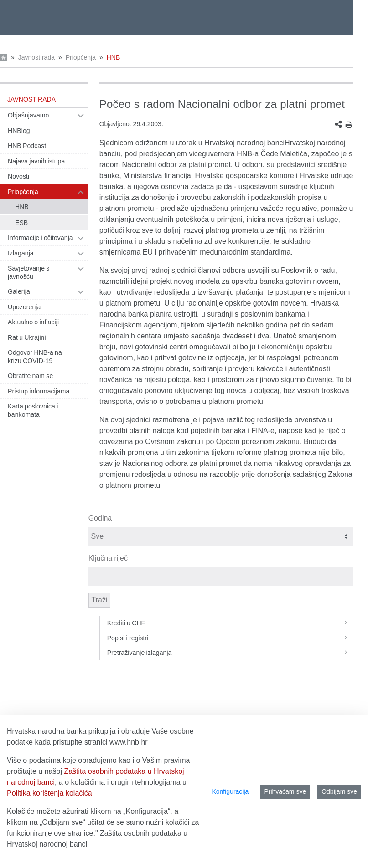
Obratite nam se (30, 376)
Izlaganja (21, 253)
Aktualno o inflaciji (33, 322)
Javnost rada (36, 57)
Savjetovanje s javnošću (29, 272)
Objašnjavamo (28, 115)
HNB (114, 57)
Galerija (19, 291)
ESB (21, 223)
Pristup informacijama (39, 391)
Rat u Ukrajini (27, 337)
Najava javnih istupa (36, 161)
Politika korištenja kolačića (49, 793)
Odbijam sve (339, 791)
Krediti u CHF (230, 623)
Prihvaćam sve (285, 791)
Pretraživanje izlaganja (230, 653)
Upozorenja (24, 307)
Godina (100, 518)
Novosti (18, 176)
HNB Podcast (27, 146)
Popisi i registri (230, 638)
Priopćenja (81, 57)
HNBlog (19, 131)
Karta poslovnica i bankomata (33, 410)
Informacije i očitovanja (40, 238)
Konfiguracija (230, 791)
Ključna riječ (108, 558)
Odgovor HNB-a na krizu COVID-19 (35, 357)
